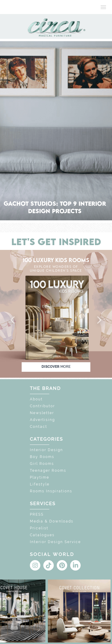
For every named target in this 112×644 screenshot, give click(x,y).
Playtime (40, 477)
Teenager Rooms (48, 471)
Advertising (42, 420)
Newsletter (42, 413)
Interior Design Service (55, 542)
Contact (39, 427)
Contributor (42, 406)
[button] (13, 320)
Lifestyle (40, 484)
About (36, 399)
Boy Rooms (42, 457)
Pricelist (39, 528)
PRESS (37, 514)
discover (56, 367)
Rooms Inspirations (51, 491)
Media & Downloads (52, 521)
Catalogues (42, 535)
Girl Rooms (42, 464)
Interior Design (46, 450)
